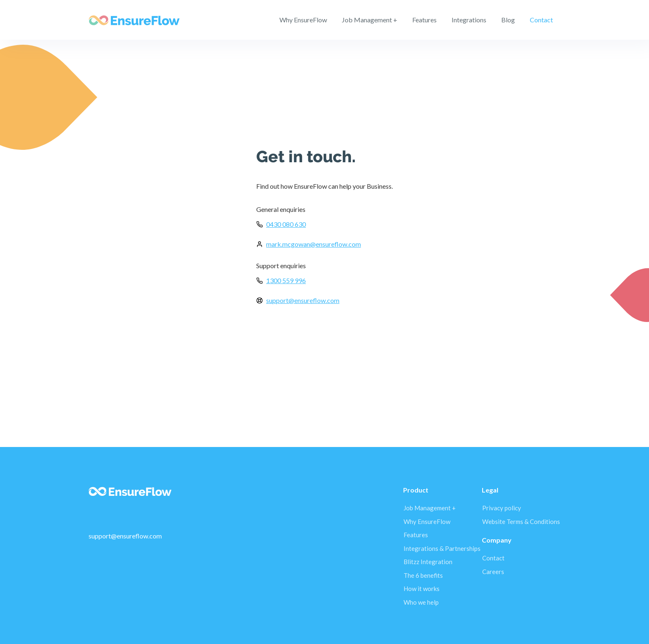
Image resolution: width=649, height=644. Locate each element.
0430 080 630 (286, 224)
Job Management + (370, 20)
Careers (493, 572)
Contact (541, 20)
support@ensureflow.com (303, 300)
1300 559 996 (286, 280)
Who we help (421, 602)
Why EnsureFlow (303, 20)
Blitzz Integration (428, 562)
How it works (422, 589)
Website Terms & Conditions (521, 521)
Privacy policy (502, 508)
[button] (424, 20)
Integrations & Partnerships (442, 548)
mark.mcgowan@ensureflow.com (314, 244)
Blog (508, 20)
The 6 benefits (423, 575)
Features (416, 535)
